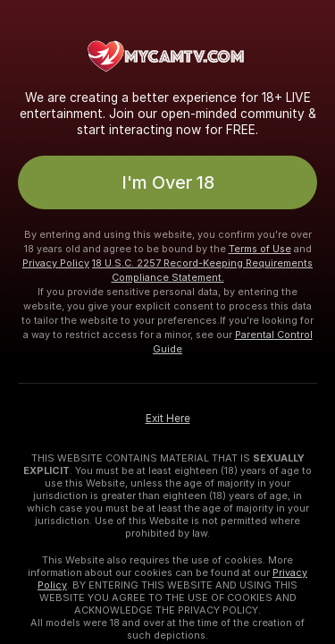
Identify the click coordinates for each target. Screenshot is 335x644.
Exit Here (168, 419)
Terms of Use (260, 249)
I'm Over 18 (168, 182)
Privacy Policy (56, 263)
